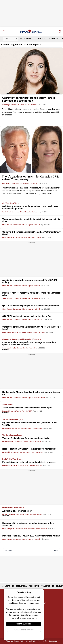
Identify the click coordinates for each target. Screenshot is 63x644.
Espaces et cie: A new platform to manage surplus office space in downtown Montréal (29, 343)
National (34, 105)
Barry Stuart (7, 428)
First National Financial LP (13, 508)
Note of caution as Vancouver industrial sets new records (29, 449)
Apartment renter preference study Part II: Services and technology (28, 99)
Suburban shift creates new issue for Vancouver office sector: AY (28, 524)
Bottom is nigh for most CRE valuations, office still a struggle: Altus (31, 294)
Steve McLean (7, 225)
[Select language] (11, 39)
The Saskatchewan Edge (12, 420)
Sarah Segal (6, 105)
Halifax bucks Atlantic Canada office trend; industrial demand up (31, 393)
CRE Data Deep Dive (11, 203)
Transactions (48, 586)
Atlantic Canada (39, 398)
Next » (56, 551)
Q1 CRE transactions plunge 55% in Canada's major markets (31, 306)
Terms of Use (43, 641)
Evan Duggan (7, 332)
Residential (54, 39)
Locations (26, 39)
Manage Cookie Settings (24, 630)
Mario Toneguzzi (8, 238)
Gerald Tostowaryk (9, 466)
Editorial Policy (31, 641)
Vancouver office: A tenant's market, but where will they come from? (31, 328)
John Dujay (6, 184)
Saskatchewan (38, 428)
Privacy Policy (19, 641)
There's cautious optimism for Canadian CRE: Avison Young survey (30, 178)
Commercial (41, 39)
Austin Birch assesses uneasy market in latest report (27, 408)
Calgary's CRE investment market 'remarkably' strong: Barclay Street (31, 233)
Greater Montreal (29, 348)
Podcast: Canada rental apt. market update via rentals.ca (29, 462)
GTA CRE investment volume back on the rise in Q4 (26, 316)
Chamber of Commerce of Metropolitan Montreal (22, 339)
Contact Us (53, 641)
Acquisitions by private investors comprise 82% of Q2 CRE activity (30, 281)
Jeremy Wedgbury (9, 514)
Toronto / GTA (39, 320)
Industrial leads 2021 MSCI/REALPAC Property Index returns (31, 536)
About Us (9, 641)
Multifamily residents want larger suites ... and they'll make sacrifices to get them (30, 207)
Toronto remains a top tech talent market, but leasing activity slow (31, 220)
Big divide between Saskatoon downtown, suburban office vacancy (30, 424)
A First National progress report (17, 511)
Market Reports (25, 105)
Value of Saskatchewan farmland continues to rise (26, 438)
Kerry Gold (6, 452)
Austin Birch (8, 405)
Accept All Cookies (24, 624)
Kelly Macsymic (8, 442)
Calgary (38, 238)
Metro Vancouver (39, 332)
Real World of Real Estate (13, 459)
